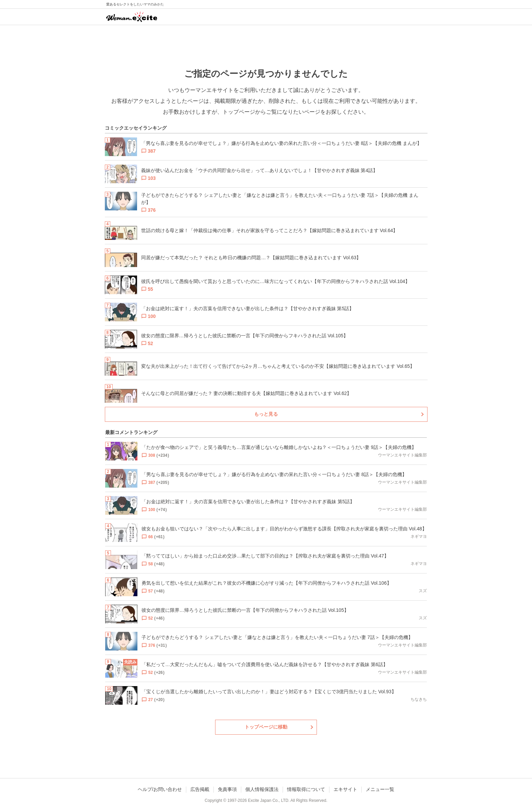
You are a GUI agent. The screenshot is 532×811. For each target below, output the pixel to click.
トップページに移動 (266, 727)
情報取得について (306, 789)
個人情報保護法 (262, 789)
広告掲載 (200, 789)
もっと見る (266, 414)
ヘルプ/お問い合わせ (160, 789)
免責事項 (227, 789)
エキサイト (345, 789)
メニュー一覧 (380, 789)
